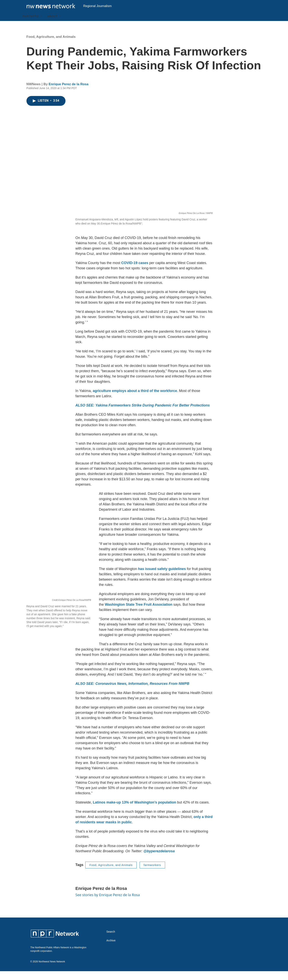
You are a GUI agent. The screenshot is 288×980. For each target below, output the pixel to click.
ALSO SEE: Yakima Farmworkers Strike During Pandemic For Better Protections (143, 414)
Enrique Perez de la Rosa (69, 93)
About (52, 25)
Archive (111, 949)
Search (111, 941)
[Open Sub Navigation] (42, 25)
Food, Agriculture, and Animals (51, 46)
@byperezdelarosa (159, 860)
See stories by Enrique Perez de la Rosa (108, 904)
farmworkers (152, 874)
